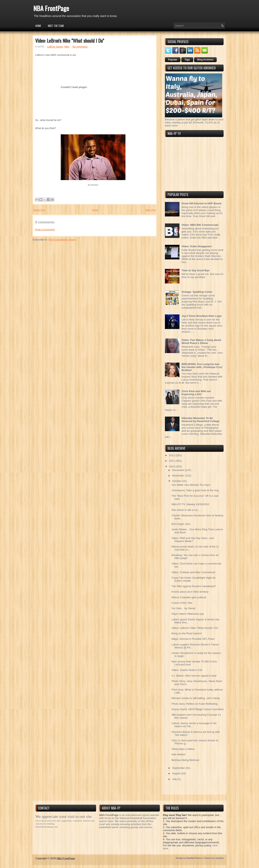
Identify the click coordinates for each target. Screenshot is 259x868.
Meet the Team (56, 26)
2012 (172, 455)
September (179, 768)
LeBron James (55, 47)
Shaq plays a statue (183, 749)
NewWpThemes (194, 858)
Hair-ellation (178, 754)
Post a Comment (45, 230)
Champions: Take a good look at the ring (195, 490)
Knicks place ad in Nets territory (190, 592)
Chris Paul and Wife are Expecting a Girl (196, 393)
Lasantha (219, 858)
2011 (172, 461)
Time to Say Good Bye (195, 270)
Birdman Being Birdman (185, 760)
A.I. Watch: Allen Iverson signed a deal (194, 676)
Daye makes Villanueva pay (188, 614)
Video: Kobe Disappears (197, 246)
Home (38, 26)
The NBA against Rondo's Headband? (194, 586)
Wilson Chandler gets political (189, 597)
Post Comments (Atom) (62, 240)
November (179, 476)
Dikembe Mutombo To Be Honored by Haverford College (201, 420)
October (177, 481)
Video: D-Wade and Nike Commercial (193, 572)
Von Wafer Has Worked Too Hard (191, 485)
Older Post (150, 210)
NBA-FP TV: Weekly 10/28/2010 (190, 504)
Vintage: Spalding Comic (197, 292)
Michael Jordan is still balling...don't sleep (195, 698)
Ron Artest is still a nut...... (187, 510)
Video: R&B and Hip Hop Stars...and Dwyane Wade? (193, 540)
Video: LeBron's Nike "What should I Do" (70, 40)
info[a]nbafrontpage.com (47, 827)
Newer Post (39, 210)
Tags (187, 60)
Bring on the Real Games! (187, 633)
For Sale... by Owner (183, 608)
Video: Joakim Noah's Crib (187, 670)
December (179, 470)
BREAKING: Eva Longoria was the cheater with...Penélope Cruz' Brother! (202, 367)
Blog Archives (205, 60)
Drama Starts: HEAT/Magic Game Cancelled (197, 709)
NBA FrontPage (51, 8)
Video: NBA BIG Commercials (200, 225)
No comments (80, 47)
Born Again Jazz (181, 524)
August (177, 773)
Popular (173, 60)
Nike (67, 47)
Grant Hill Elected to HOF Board (201, 203)
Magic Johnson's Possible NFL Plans (193, 639)
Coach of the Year (182, 603)
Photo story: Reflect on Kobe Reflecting (194, 704)
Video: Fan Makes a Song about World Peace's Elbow (201, 342)
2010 (172, 466)
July (175, 779)
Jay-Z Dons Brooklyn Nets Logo (201, 316)
